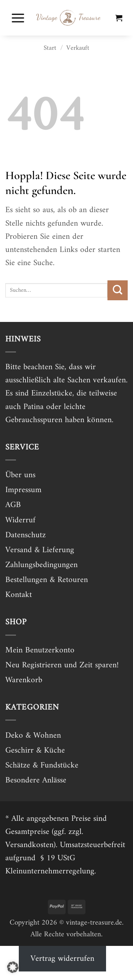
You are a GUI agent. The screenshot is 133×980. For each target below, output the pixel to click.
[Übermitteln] (118, 290)
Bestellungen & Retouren (47, 580)
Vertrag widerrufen (62, 959)
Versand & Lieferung (40, 550)
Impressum (23, 490)
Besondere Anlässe (36, 780)
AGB (13, 505)
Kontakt (19, 595)
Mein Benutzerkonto (40, 650)
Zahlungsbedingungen (41, 565)
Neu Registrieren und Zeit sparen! (62, 665)
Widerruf (20, 520)
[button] (18, 18)
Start (50, 48)
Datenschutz (26, 535)
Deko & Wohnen (33, 736)
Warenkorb (24, 680)
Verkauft (78, 48)
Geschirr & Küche (35, 751)
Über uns (20, 475)
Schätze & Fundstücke (42, 766)
